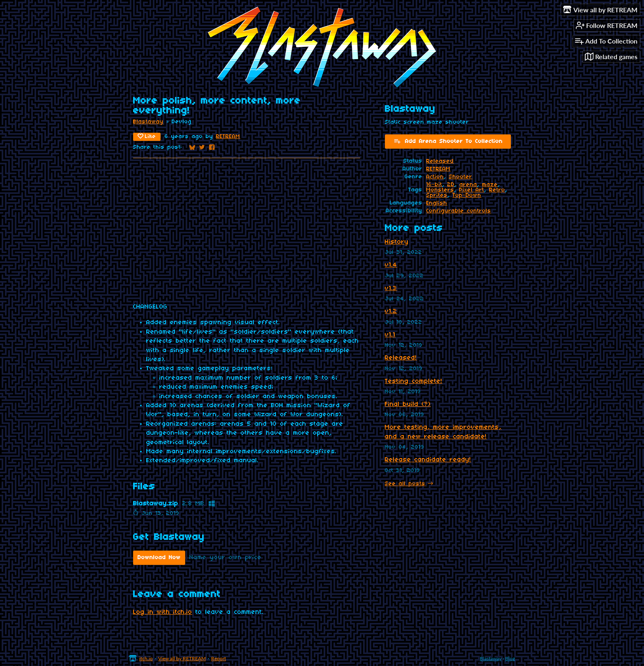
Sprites (437, 195)
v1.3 (391, 288)
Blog (510, 658)
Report (218, 658)
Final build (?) (408, 404)
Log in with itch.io (163, 612)
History (397, 242)
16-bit (434, 185)
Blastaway (148, 122)
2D (451, 185)
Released (440, 161)
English (437, 203)
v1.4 (391, 265)
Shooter (461, 177)
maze (490, 185)
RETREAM (228, 137)
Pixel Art (472, 190)
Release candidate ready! (428, 460)
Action (435, 177)
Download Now (159, 558)
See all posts (405, 484)
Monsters (440, 190)
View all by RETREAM (182, 658)
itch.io (146, 658)
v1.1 (390, 335)
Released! (401, 358)
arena (468, 185)
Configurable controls (459, 211)
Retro (497, 190)
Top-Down (467, 195)
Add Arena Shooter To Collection (448, 141)
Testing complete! (414, 381)
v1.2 (391, 311)
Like (147, 136)
